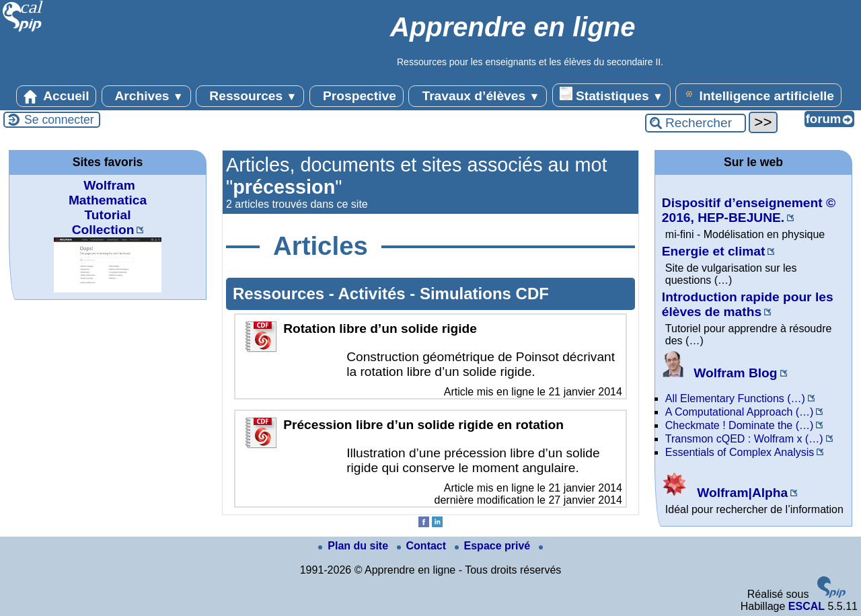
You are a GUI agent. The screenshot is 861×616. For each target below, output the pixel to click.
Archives (146, 96)
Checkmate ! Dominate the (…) (740, 425)
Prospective (357, 96)
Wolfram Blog (720, 373)
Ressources (250, 96)
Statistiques (611, 95)
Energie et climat (714, 251)
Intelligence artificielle (758, 95)
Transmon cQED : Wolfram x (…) (744, 439)
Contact (423, 546)
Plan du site (354, 546)
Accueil (57, 96)
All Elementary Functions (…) (735, 398)
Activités (374, 294)
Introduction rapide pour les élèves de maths (748, 304)
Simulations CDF (484, 294)
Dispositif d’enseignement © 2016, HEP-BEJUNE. (749, 210)
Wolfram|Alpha (725, 493)
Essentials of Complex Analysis (740, 452)
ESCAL (807, 606)
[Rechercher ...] (696, 123)
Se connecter (59, 120)
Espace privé (494, 546)
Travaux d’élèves (478, 96)
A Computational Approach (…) (740, 412)
